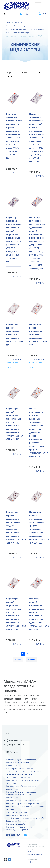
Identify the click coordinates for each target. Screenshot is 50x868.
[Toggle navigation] (38, 5)
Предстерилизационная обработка (21, 769)
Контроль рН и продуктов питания (20, 827)
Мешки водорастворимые (17, 830)
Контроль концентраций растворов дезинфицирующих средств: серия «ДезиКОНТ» (21, 763)
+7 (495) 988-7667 (14, 740)
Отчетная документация (16, 812)
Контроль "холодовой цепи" (18, 824)
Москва (7, 734)
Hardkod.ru (31, 862)
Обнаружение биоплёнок (17, 821)
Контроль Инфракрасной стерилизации (23, 804)
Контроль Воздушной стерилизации (21, 792)
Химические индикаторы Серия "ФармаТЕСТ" (24, 36)
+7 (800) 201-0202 (14, 745)
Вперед (32, 660)
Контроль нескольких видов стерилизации (24, 801)
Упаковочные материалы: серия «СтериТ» (24, 772)
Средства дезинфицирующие (19, 815)
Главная (7, 22)
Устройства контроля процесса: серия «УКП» (25, 818)
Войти (26, 14)
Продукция (19, 22)
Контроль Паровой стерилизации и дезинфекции (26, 26)
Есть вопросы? (13, 835)
